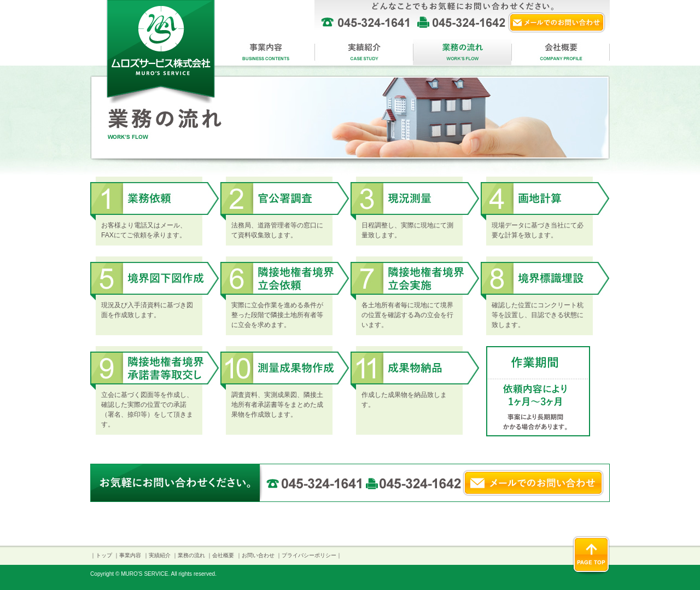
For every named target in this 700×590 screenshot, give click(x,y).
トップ (104, 555)
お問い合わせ (258, 555)
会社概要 (561, 51)
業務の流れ (462, 51)
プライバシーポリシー (309, 555)
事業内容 (265, 51)
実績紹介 (364, 51)
